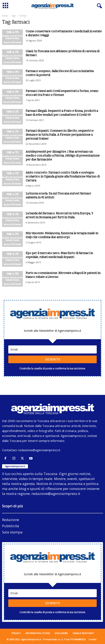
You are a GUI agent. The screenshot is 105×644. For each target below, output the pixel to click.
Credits (92, 639)
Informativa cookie (38, 633)
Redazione (11, 520)
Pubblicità (11, 526)
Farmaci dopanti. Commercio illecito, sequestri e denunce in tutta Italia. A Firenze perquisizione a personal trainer (60, 135)
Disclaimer (61, 633)
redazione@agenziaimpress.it (39, 450)
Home (5, 16)
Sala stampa (12, 532)
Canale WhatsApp (83, 633)
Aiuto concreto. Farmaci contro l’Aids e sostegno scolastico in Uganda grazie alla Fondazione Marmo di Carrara (63, 177)
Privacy (16, 633)
